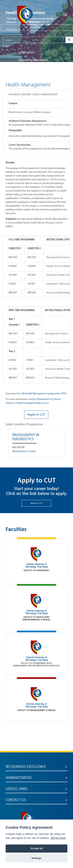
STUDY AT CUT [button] (27, 53)
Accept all (36, 848)
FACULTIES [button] (25, 68)
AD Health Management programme (41, 393)
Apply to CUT (36, 503)
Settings (36, 858)
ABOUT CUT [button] (25, 75)
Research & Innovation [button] (33, 60)
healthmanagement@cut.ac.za (33, 403)
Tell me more (58, 838)
